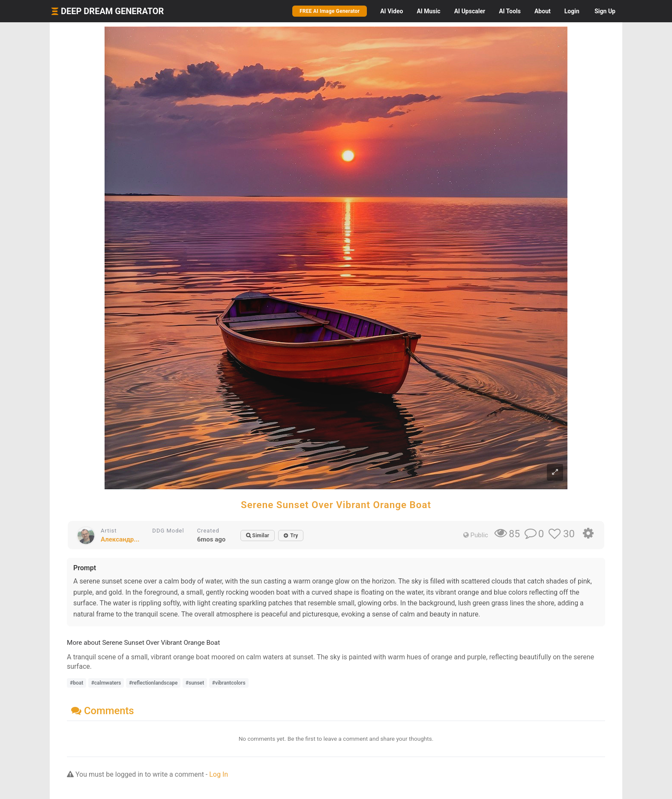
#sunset (195, 683)
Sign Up (605, 11)
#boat (76, 683)
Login (572, 11)
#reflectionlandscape (153, 683)
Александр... (120, 539)
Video (391, 11)
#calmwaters (106, 683)
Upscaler (470, 11)
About (543, 11)
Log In (219, 774)
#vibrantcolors (229, 683)
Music (428, 11)
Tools (510, 11)
